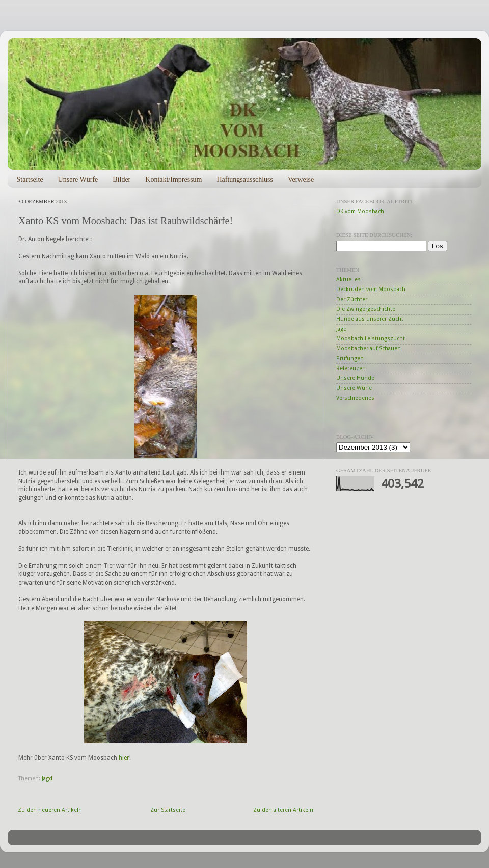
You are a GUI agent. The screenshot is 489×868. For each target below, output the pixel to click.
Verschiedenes (355, 398)
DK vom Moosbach (360, 211)
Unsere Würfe (78, 180)
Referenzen (351, 368)
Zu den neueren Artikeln (50, 810)
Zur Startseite (168, 810)
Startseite (30, 180)
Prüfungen (350, 359)
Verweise (301, 180)
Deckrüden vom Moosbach (371, 289)
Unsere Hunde (355, 378)
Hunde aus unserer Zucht (370, 319)
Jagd (47, 779)
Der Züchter (352, 299)
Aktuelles (348, 280)
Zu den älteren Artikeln (283, 810)
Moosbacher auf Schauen (369, 348)
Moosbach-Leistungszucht (371, 339)
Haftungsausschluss (244, 180)
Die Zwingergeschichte (366, 309)
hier (124, 758)
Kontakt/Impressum (173, 180)
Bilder (121, 180)
